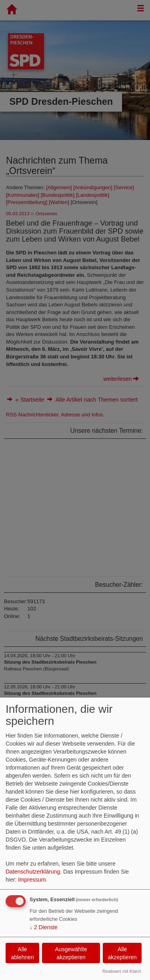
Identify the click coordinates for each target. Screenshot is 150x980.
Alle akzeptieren (122, 953)
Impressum (32, 880)
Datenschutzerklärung (33, 872)
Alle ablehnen (22, 953)
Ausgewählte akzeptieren (71, 953)
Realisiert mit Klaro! (122, 971)
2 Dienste (44, 927)
